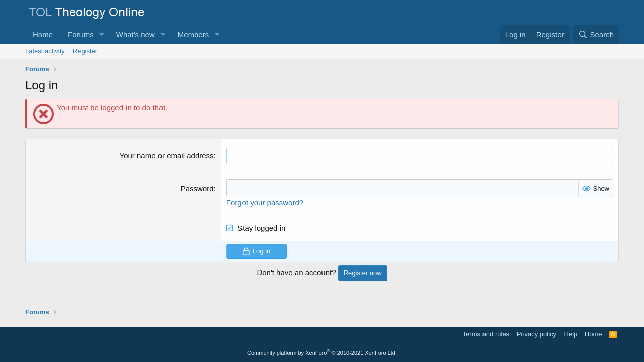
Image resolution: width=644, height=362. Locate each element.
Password (197, 188)
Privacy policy (537, 334)
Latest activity (45, 51)
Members (193, 34)
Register (85, 51)
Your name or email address (167, 156)
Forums (81, 34)
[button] (102, 34)
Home (43, 34)
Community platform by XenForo (322, 353)
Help (571, 334)
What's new (136, 34)
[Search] (596, 34)
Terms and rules (486, 334)
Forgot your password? (265, 202)
